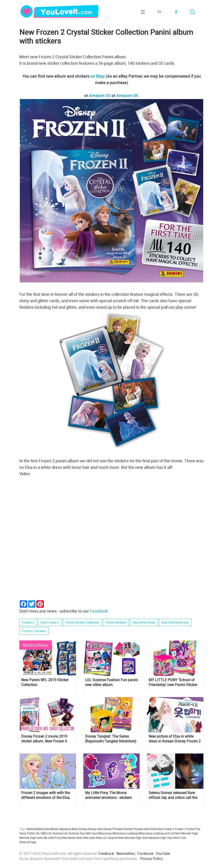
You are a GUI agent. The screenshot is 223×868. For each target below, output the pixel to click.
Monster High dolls (31, 838)
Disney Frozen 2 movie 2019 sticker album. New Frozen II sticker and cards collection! (44, 739)
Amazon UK (127, 95)
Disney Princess (113, 829)
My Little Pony (52, 838)
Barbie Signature (61, 829)
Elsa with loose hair (175, 622)
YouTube (163, 853)
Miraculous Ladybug (125, 833)
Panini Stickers (116, 622)
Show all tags (28, 842)
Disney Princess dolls (137, 829)
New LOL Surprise (107, 838)
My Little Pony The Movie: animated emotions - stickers (108, 795)
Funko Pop (193, 829)
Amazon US (100, 95)
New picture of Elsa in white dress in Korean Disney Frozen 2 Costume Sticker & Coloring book (175, 739)
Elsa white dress (144, 622)
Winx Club (180, 838)
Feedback (106, 853)
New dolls (89, 838)
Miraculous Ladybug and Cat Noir (159, 833)
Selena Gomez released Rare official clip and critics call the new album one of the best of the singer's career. (173, 795)
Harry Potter (27, 833)
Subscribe (159, 12)
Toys (170, 838)
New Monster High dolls (133, 838)
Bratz (75, 829)
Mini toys (92, 833)
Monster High (189, 833)
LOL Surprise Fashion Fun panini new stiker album (111, 682)
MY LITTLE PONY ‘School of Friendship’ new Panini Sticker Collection (173, 682)
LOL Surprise (55, 833)
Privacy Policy (151, 859)
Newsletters (126, 853)
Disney (83, 829)
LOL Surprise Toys (74, 833)
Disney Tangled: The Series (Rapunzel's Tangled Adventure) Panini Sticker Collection (111, 739)
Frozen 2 (28, 622)
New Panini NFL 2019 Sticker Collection (45, 682)
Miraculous (105, 833)
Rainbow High (158, 838)
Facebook (176, 12)
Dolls (154, 829)
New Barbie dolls (72, 838)
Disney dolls (95, 829)
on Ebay (98, 76)
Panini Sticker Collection (82, 622)
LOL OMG (41, 833)
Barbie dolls (43, 829)
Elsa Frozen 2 (50, 622)
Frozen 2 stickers (34, 631)
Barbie (31, 829)
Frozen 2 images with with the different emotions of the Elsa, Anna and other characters (46, 795)
